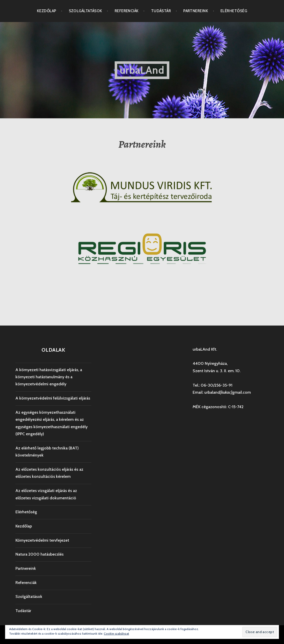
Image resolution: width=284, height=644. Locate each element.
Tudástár (161, 11)
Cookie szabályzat (116, 633)
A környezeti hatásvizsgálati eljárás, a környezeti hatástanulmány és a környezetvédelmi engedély (49, 377)
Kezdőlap (47, 11)
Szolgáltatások (86, 11)
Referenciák (127, 11)
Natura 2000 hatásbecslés (39, 554)
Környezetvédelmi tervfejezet (42, 540)
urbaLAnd (142, 70)
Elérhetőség (234, 11)
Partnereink (196, 11)
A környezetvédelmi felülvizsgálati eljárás (53, 398)
